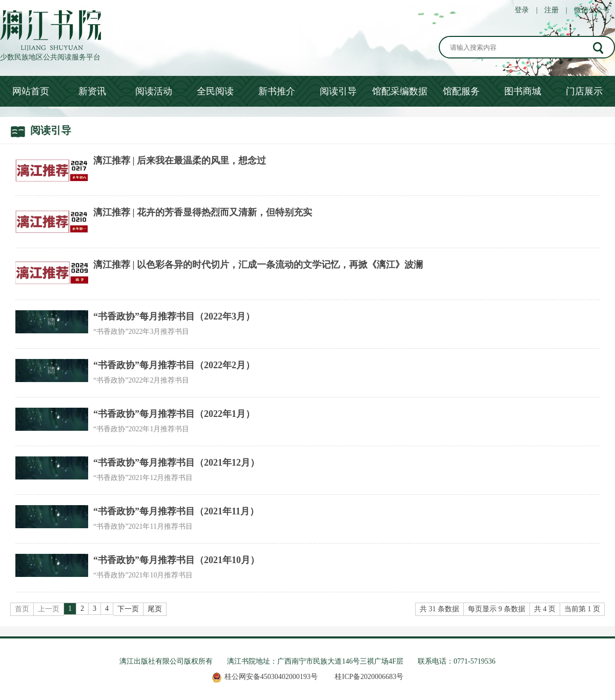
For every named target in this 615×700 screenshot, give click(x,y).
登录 (522, 10)
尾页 (155, 609)
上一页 (49, 609)
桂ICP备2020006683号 (369, 677)
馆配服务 (461, 91)
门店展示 (584, 91)
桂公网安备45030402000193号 (265, 677)
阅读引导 (338, 91)
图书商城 (523, 91)
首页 (22, 609)
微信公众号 (592, 10)
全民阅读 (215, 91)
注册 (551, 10)
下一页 (128, 609)
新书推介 (277, 91)
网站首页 (31, 91)
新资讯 (92, 91)
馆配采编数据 (400, 91)
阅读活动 (154, 91)
